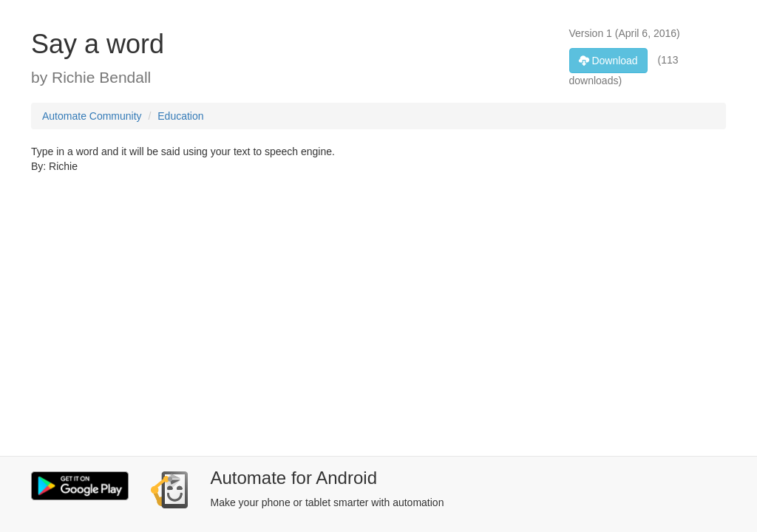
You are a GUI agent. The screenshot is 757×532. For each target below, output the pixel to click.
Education (180, 116)
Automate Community (92, 116)
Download (608, 61)
